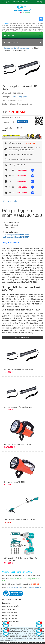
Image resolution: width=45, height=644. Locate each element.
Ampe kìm (11, 633)
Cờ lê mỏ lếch (28, 628)
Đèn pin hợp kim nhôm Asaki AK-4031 (18, 407)
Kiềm (19, 630)
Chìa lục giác (13, 628)
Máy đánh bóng (15, 632)
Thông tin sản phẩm (10, 201)
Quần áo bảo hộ (9, 639)
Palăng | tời (40, 639)
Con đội (35, 639)
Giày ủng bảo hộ (28, 639)
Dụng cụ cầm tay (10, 48)
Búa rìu (19, 628)
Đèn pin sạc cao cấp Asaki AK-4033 (18, 445)
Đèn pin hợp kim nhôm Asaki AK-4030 (18, 370)
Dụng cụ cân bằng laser (15, 635)
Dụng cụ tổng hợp (10, 630)
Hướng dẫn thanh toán (10, 619)
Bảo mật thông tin (8, 603)
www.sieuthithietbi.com (34, 587)
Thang (2, 639)
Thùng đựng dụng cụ (10, 640)
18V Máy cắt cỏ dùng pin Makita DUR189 (20, 519)
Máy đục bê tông (25, 632)
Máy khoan (32, 632)
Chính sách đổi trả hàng (11, 612)
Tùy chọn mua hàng (12, 42)
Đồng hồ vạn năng (33, 633)
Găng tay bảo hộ (18, 639)
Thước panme (11, 637)
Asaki (14, 97)
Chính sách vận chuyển (10, 606)
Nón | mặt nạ (29, 637)
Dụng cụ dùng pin (25, 48)
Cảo (22, 628)
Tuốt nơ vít (29, 630)
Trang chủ (9, 35)
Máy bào (34, 630)
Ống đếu (23, 630)
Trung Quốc (22, 97)
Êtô (16, 630)
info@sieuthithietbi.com (14, 587)
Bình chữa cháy (20, 637)
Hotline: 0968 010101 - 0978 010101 (19, 2)
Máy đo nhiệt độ (26, 635)
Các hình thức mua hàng (11, 622)
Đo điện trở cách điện (21, 633)
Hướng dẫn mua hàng (10, 615)
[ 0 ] (40, 2)
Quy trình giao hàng (9, 609)
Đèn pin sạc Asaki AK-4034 (14, 482)
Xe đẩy (2, 640)
